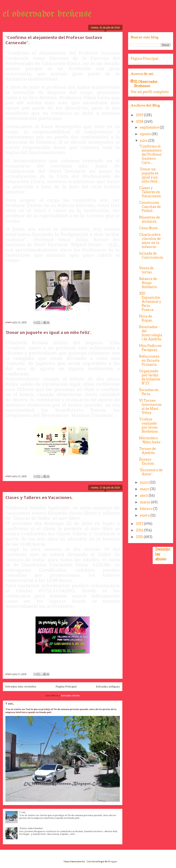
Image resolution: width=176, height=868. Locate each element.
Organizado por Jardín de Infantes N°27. (150, 377)
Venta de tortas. (146, 270)
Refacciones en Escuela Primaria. (149, 360)
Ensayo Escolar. (147, 461)
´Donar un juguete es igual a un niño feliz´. (48, 332)
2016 (140, 530)
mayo (145, 489)
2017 (140, 524)
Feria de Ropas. (146, 318)
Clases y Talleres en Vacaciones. (39, 497)
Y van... (10, 704)
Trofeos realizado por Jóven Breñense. (149, 425)
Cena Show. (149, 228)
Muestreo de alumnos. (150, 219)
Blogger (113, 861)
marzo (146, 502)
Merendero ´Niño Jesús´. (151, 440)
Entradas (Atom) (70, 695)
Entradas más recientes (21, 687)
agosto (146, 134)
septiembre (150, 127)
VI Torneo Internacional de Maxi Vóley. (150, 407)
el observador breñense (47, 14)
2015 (140, 537)
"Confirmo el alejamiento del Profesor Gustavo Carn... (150, 154)
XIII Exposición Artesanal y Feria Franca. (150, 302)
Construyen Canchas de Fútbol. (150, 207)
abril (144, 496)
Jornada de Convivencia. (151, 257)
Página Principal (66, 687)
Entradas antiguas (108, 687)
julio (144, 141)
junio (145, 482)
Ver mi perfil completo (150, 92)
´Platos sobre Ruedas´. (31, 828)
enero (145, 515)
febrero (147, 509)
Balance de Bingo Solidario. (148, 283)
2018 (140, 122)
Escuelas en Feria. (149, 392)
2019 (140, 115)
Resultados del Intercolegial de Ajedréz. (151, 333)
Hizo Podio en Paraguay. (150, 348)
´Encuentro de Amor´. (151, 472)
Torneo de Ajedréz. (147, 451)
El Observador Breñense (146, 84)
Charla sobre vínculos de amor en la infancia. (150, 241)
